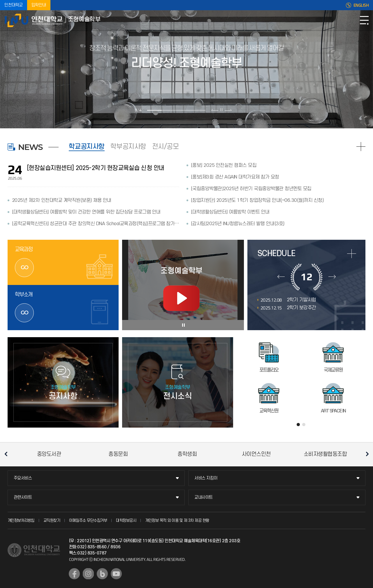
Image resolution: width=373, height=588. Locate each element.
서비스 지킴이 (206, 478)
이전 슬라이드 (215, 110)
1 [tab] (154, 110)
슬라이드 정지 (221, 110)
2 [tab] (169, 110)
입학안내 (39, 5)
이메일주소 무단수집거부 (88, 520)
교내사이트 (204, 497)
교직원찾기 (52, 520)
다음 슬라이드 (228, 110)
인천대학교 (14, 5)
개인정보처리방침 (21, 520)
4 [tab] (198, 110)
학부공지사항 (128, 147)
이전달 (281, 277)
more (352, 254)
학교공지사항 (87, 147)
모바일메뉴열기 (364, 20)
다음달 (332, 277)
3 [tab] (184, 110)
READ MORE (361, 147)
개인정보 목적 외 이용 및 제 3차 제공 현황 (177, 520)
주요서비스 (23, 478)
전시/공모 (166, 147)
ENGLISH (361, 5)
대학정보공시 (126, 520)
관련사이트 (23, 497)
